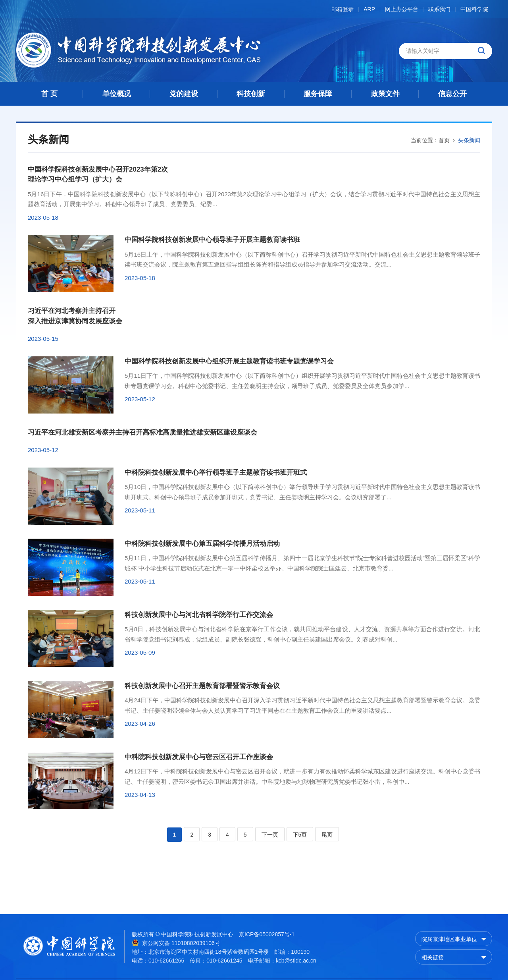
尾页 (327, 835)
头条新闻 (469, 140)
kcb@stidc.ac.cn (296, 961)
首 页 (49, 94)
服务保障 (318, 94)
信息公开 (452, 94)
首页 (444, 140)
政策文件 (385, 94)
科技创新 (251, 94)
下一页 (270, 835)
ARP (369, 9)
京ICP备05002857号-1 (267, 934)
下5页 (300, 835)
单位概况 (117, 94)
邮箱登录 (343, 9)
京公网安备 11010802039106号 (176, 943)
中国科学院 (474, 9)
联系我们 (439, 9)
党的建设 (184, 94)
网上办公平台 (402, 9)
